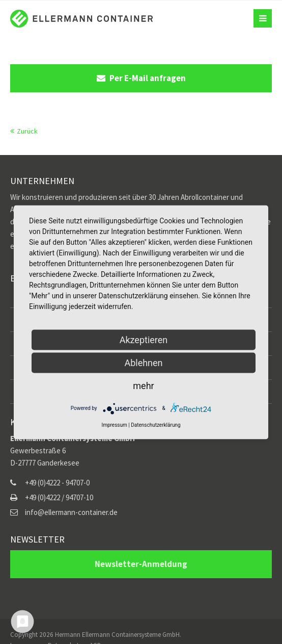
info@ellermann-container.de (71, 512)
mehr (143, 385)
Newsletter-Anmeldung (141, 564)
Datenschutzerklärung (156, 424)
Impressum (114, 424)
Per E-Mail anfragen (141, 78)
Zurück (27, 131)
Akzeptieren (144, 339)
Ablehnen (143, 362)
